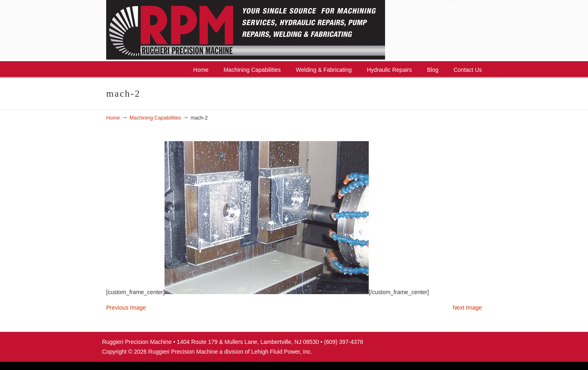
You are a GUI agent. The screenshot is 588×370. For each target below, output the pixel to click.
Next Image (467, 308)
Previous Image (126, 308)
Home (113, 118)
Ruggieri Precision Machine (266, 30)
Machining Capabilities (155, 118)
